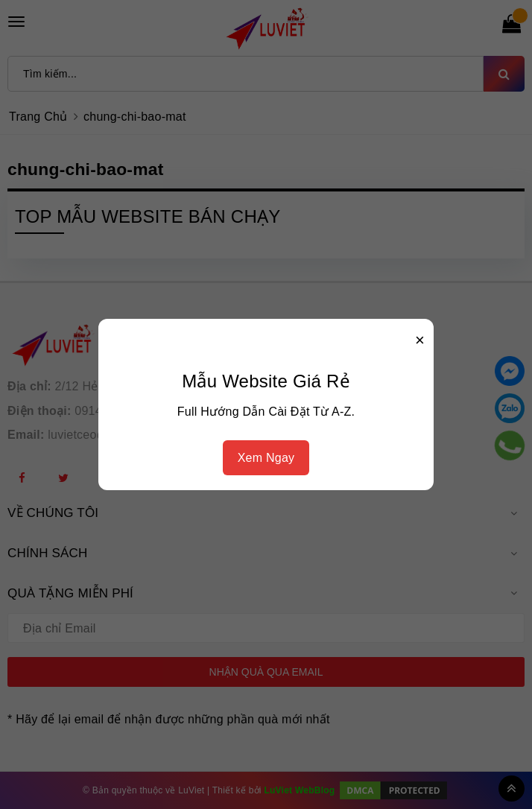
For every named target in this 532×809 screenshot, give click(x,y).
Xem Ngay (266, 458)
